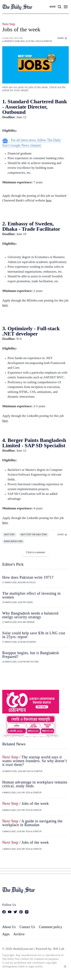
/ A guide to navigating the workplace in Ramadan (32, 823)
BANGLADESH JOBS (13, 541)
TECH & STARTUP (44, 41)
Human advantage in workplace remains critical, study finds (35, 784)
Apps (6, 934)
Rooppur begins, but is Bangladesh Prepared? (31, 655)
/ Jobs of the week (26, 803)
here (49, 200)
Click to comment (35, 552)
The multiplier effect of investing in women (31, 595)
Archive (19, 934)
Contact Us (27, 927)
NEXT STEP (9, 535)
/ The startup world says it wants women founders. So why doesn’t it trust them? (35, 761)
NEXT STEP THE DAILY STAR (34, 535)
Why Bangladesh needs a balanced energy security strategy (30, 615)
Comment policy (50, 927)
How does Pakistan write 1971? (28, 577)
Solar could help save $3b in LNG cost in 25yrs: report (34, 635)
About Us (9, 927)
